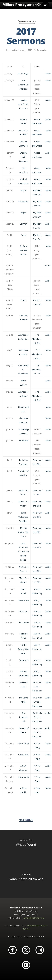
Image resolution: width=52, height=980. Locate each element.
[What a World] (26, 847)
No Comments (40, 50)
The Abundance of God (37, 339)
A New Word (23, 744)
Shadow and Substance (23, 157)
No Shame (24, 441)
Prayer (23, 190)
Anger (23, 213)
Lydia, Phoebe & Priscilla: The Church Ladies (23, 552)
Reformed (24, 660)
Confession (24, 202)
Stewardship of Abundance (24, 370)
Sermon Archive (27, 22)
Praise (23, 300)
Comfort (24, 224)
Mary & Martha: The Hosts (23, 532)
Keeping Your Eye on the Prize (23, 104)
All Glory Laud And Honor (23, 250)
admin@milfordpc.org (34, 918)
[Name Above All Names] (26, 881)
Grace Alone (24, 600)
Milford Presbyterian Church (26, 5)
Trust (23, 235)
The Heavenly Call (23, 717)
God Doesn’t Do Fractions (23, 85)
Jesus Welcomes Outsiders (23, 517)
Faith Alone (24, 611)
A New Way (23, 755)
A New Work (23, 777)
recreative (13, 50)
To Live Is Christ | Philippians (37, 687)
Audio (48, 74)
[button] (45, 5)
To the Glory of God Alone (23, 649)
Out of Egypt (23, 74)
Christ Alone (23, 623)
